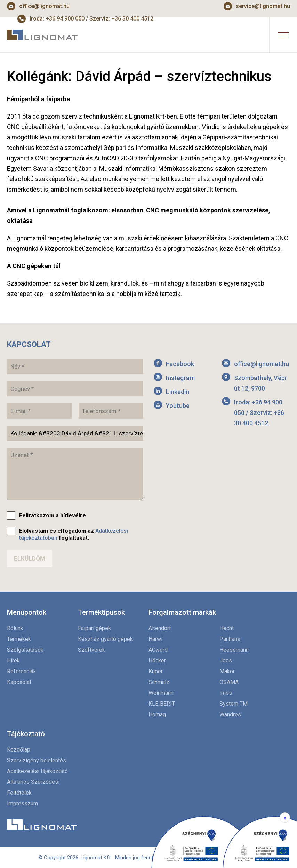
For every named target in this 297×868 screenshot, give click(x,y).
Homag (157, 714)
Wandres (230, 714)
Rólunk (15, 628)
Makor (227, 671)
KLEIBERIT (162, 704)
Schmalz (159, 682)
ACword (158, 650)
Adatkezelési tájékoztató (37, 771)
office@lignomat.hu (44, 6)
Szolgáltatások (25, 650)
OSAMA (229, 682)
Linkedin (178, 392)
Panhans (230, 639)
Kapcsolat (19, 682)
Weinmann (161, 693)
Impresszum (22, 803)
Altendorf (160, 628)
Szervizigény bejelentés (37, 760)
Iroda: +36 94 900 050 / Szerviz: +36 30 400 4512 (259, 413)
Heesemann (234, 650)
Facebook (180, 364)
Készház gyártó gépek (105, 639)
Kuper (156, 671)
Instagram (180, 378)
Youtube (178, 406)
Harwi (155, 639)
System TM (234, 704)
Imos (226, 693)
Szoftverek (91, 650)
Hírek (13, 661)
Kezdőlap (19, 750)
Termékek (19, 639)
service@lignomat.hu (263, 6)
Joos (226, 661)
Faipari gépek (94, 628)
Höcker (157, 661)
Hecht (227, 628)
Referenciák (22, 671)
